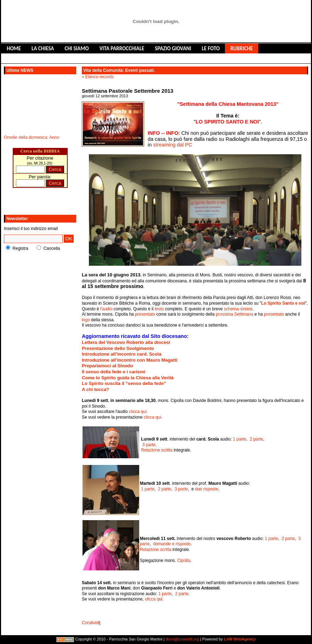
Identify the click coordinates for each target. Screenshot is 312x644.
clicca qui (138, 412)
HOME (14, 48)
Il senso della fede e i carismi (114, 372)
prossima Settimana (234, 314)
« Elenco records (98, 77)
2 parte (256, 439)
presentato (145, 314)
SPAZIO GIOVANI (173, 48)
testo (159, 309)
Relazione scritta (157, 450)
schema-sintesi (238, 309)
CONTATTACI (88, 58)
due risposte (206, 489)
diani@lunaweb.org (182, 639)
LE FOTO (211, 48)
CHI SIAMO (76, 48)
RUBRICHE (241, 48)
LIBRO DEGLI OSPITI (42, 58)
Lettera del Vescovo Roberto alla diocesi (126, 342)
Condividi (90, 623)
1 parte (240, 439)
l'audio (106, 309)
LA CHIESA (43, 48)
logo (86, 320)
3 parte (149, 445)
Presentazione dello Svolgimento (118, 348)
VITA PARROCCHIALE (122, 48)
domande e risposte (172, 544)
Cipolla (184, 560)
